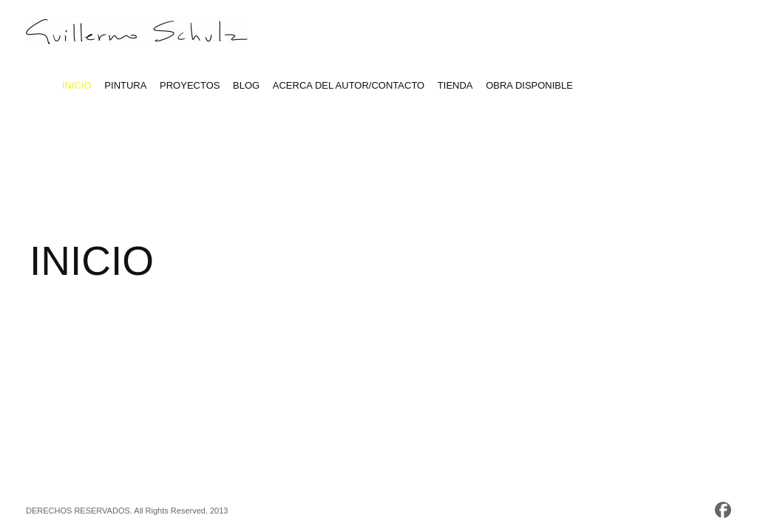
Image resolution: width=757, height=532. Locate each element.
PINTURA (125, 85)
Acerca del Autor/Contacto (349, 85)
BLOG (246, 85)
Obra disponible (529, 85)
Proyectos (190, 85)
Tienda (455, 85)
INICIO (77, 85)
